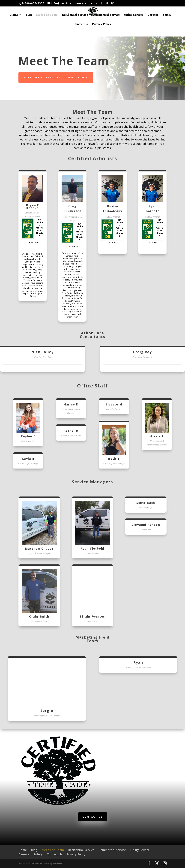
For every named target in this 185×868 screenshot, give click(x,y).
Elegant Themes (35, 863)
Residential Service (75, 15)
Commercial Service (106, 15)
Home (14, 15)
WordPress (57, 863)
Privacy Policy (102, 24)
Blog (29, 15)
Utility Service (134, 15)
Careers (153, 15)
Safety (167, 15)
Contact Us (81, 24)
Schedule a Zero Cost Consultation (56, 78)
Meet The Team (47, 15)
